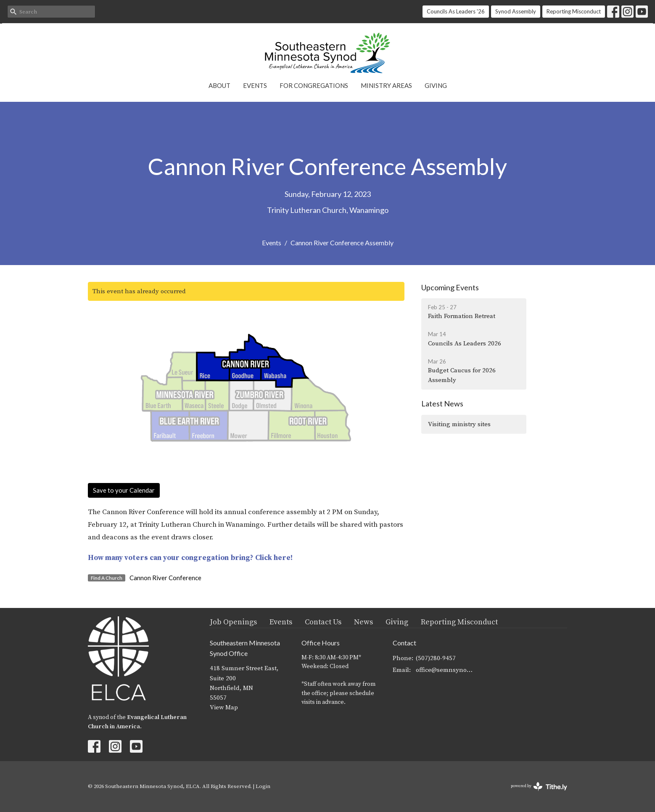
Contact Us (323, 622)
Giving (436, 85)
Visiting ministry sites (459, 424)
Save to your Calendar (124, 490)
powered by (539, 787)
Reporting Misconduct (574, 11)
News (363, 622)
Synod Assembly (516, 11)
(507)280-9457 (436, 658)
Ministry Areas (386, 85)
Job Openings (233, 622)
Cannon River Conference (165, 578)
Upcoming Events (450, 287)
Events (255, 85)
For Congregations (314, 85)
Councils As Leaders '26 (456, 11)
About (219, 85)
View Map (224, 707)
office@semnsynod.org (446, 670)
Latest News (442, 403)
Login (263, 786)
